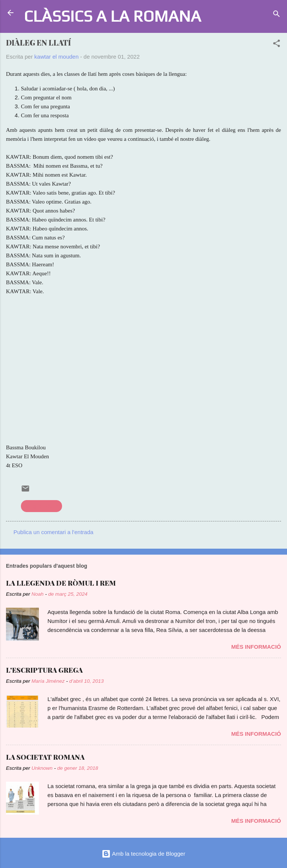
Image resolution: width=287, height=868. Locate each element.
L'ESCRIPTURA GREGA (44, 670)
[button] (277, 45)
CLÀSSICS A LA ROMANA (112, 16)
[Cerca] (277, 15)
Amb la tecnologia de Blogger (143, 854)
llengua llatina (41, 506)
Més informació (256, 647)
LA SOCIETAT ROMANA (45, 757)
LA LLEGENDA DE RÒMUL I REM (61, 583)
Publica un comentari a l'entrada (53, 532)
